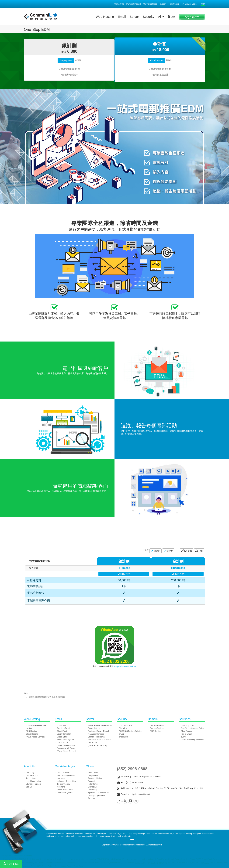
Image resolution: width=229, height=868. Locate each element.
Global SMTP (63, 737)
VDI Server (93, 743)
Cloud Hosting (32, 734)
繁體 (203, 4)
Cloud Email (62, 731)
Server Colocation (95, 728)
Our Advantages (150, 4)
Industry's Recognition (66, 781)
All (161, 17)
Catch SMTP (62, 743)
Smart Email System (66, 740)
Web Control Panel (65, 790)
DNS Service (155, 731)
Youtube (125, 801)
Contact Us (119, 4)
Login (172, 17)
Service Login (189, 4)
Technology (31, 778)
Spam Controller (64, 734)
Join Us (29, 787)
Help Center (174, 4)
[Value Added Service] (35, 737)
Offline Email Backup (66, 745)
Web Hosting (105, 17)
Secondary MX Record (67, 748)
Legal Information (33, 781)
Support (163, 4)
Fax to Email (186, 734)
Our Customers (63, 773)
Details (78, 60)
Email (122, 17)
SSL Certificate (125, 725)
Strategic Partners (34, 784)
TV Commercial (64, 784)
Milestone (61, 787)
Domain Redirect (157, 728)
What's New (93, 773)
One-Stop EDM (187, 725)
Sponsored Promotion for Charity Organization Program (99, 795)
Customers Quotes (65, 793)
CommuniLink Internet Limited (133, 845)
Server (134, 17)
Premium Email (63, 728)
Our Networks (32, 775)
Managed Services (96, 734)
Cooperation (93, 775)
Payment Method (134, 4)
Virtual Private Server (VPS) (100, 725)
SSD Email (62, 725)
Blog (136, 801)
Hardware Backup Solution (99, 740)
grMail (122, 734)
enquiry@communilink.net (125, 666)
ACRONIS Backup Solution (130, 731)
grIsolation (123, 737)
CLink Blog (93, 790)
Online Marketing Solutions (192, 740)
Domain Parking (157, 725)
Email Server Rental (96, 737)
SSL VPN (123, 728)
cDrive (184, 737)
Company (30, 773)
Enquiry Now (66, 60)
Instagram (130, 801)
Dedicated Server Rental (98, 731)
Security (149, 17)
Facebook (119, 801)
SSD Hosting (31, 731)
